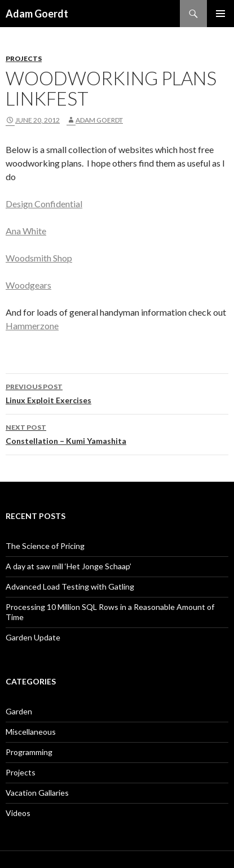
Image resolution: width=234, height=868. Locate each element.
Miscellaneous (31, 732)
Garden (19, 711)
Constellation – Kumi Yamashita (117, 433)
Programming (29, 752)
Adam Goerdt (37, 14)
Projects (24, 58)
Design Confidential (44, 204)
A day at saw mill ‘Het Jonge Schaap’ (69, 566)
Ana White (26, 231)
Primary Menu (220, 14)
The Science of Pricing (45, 546)
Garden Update (33, 637)
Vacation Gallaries (37, 793)
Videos (18, 813)
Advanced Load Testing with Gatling (70, 586)
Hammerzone (32, 326)
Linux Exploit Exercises (117, 392)
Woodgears (28, 285)
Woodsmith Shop (39, 258)
